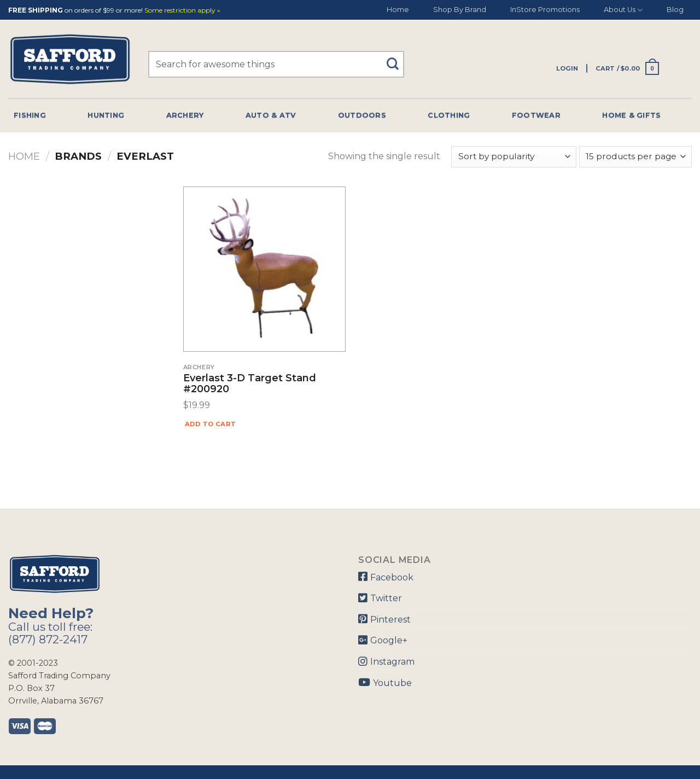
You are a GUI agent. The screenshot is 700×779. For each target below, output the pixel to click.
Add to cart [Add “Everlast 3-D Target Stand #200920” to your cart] (211, 424)
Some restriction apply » (182, 11)
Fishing (30, 115)
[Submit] (396, 59)
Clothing (449, 115)
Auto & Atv (271, 115)
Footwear (536, 115)
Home (398, 10)
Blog (675, 10)
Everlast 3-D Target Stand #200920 (250, 384)
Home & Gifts (631, 115)
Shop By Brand (460, 10)
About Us (623, 10)
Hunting (106, 115)
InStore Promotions (545, 10)
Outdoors (362, 115)
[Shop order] (514, 157)
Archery (185, 115)
